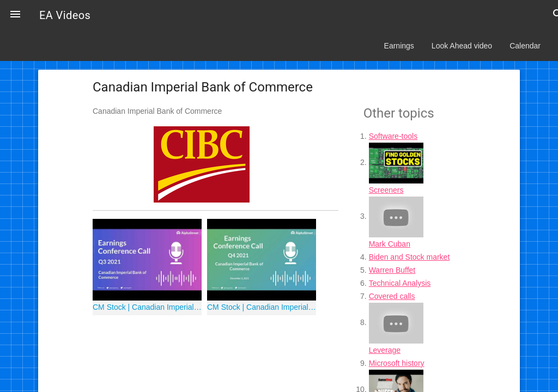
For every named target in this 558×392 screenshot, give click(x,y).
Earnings (399, 46)
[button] (15, 15)
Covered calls (392, 296)
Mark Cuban (390, 244)
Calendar (525, 46)
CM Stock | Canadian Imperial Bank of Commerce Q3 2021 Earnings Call (147, 307)
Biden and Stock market (410, 257)
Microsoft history (397, 363)
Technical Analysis (400, 283)
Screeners (386, 190)
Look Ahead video (462, 46)
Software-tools (393, 136)
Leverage (385, 350)
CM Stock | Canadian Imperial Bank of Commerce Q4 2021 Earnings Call (262, 307)
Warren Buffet (392, 270)
